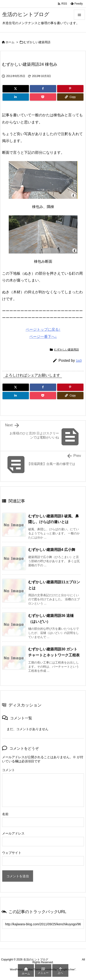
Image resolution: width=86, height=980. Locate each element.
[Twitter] (16, 89)
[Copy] (70, 97)
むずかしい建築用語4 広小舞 (52, 550)
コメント (8, 770)
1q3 (79, 360)
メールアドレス (13, 833)
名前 (5, 814)
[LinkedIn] (16, 97)
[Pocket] (43, 97)
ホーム (10, 42)
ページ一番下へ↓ (43, 337)
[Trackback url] (43, 924)
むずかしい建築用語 (37, 42)
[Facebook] (43, 89)
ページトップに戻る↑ (43, 329)
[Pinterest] (70, 89)
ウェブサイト (12, 853)
